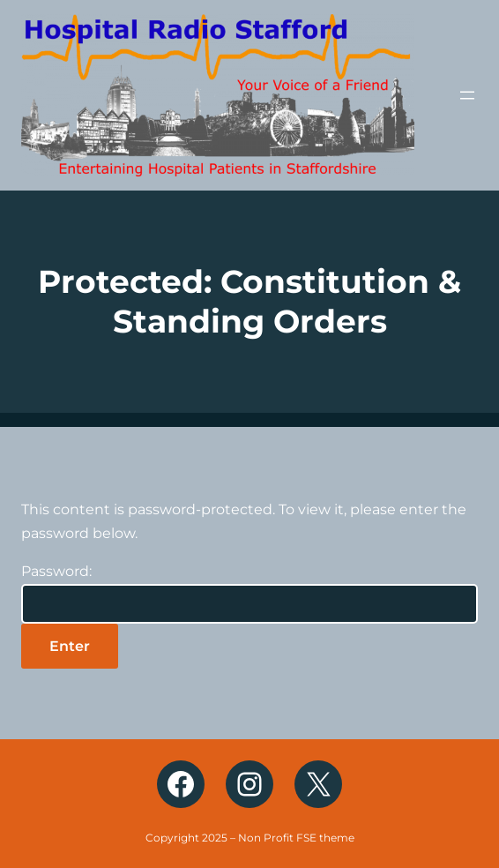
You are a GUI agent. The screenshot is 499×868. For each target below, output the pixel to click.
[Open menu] (467, 95)
